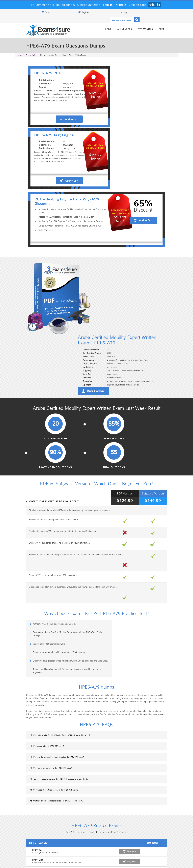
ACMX (33, 49)
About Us (29, 863)
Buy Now (167, 648)
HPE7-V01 (21, 666)
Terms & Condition (61, 863)
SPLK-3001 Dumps (137, 851)
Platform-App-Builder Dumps (28, 852)
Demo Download (110, 238)
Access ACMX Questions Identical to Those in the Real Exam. (54, 140)
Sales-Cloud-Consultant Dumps (83, 847)
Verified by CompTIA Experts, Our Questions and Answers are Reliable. (59, 144)
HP (26, 49)
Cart (175, 23)
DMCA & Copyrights (98, 863)
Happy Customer (95, 826)
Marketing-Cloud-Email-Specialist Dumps (165, 847)
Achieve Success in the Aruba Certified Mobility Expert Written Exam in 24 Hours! (63, 135)
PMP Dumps (28, 846)
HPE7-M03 (21, 657)
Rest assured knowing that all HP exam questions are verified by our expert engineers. (138, 467)
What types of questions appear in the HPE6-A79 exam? (41, 583)
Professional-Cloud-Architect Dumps (110, 847)
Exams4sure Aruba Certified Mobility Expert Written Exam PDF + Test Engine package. (139, 442)
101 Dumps (56, 846)
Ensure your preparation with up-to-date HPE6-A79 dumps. (131, 453)
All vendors (138, 23)
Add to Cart (57, 110)
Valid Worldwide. (34, 154)
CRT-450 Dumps (138, 846)
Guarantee (43, 863)
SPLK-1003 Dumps (110, 851)
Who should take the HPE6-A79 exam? (33, 540)
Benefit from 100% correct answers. (36, 453)
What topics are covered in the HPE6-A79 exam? (38, 561)
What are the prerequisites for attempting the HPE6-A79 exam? (44, 550)
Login (160, 12)
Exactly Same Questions (118, 298)
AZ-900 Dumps (83, 851)
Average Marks (76, 298)
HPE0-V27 (21, 647)
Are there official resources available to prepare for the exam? (43, 594)
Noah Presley (95, 820)
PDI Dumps (56, 851)
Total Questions (160, 298)
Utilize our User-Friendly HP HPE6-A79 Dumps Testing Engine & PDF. (58, 149)
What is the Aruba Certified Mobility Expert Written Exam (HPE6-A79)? (46, 529)
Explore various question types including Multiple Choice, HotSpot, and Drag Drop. (54, 467)
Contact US (79, 863)
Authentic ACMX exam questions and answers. (41, 441)
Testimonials (159, 23)
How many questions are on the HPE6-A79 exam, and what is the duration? (48, 572)
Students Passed (33, 298)
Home (122, 23)
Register (145, 12)
